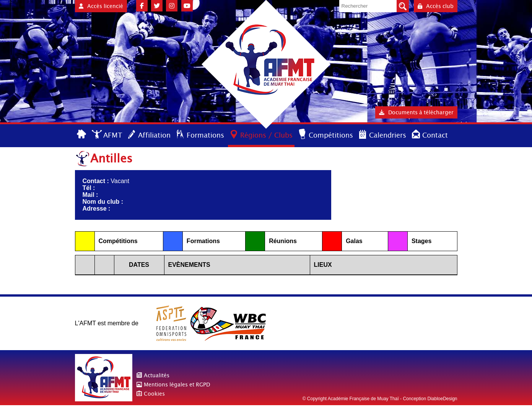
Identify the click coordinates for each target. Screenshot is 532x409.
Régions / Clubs (266, 135)
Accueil (82, 135)
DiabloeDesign (442, 399)
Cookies (154, 394)
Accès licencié (101, 6)
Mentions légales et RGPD (177, 385)
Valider (403, 6)
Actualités (157, 375)
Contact (435, 135)
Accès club (436, 6)
